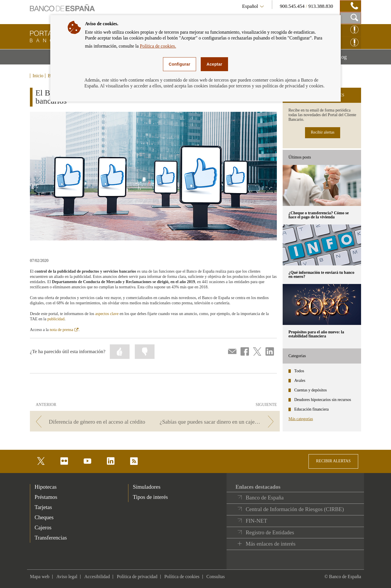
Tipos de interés (150, 497)
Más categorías (301, 419)
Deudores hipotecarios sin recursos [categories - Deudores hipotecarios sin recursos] (323, 400)
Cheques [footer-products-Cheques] (44, 517)
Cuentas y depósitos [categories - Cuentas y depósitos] (311, 390)
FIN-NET (257, 521)
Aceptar (214, 64)
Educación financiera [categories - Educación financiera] (312, 409)
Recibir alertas (323, 132)
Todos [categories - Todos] (299, 371)
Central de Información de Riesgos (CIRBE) (295, 509)
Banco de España (265, 498)
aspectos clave (107, 314)
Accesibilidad (97, 577)
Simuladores (147, 487)
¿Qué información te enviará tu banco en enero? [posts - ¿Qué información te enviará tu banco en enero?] (321, 275)
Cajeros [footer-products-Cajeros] (43, 527)
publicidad (56, 319)
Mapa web (40, 577)
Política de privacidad (137, 577)
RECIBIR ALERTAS (333, 461)
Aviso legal (67, 577)
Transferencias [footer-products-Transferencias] (51, 538)
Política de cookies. (158, 46)
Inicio (38, 76)
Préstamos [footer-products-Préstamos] (46, 497)
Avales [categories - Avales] (300, 381)
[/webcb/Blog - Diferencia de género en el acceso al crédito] (91, 422)
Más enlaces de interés (271, 544)
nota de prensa (64, 330)
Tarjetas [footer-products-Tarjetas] (43, 507)
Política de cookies (182, 577)
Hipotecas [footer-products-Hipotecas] (46, 487)
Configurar (180, 64)
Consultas (216, 577)
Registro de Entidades (270, 532)
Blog (349, 59)
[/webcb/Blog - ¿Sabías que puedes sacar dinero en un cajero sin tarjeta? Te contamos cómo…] (218, 422)
